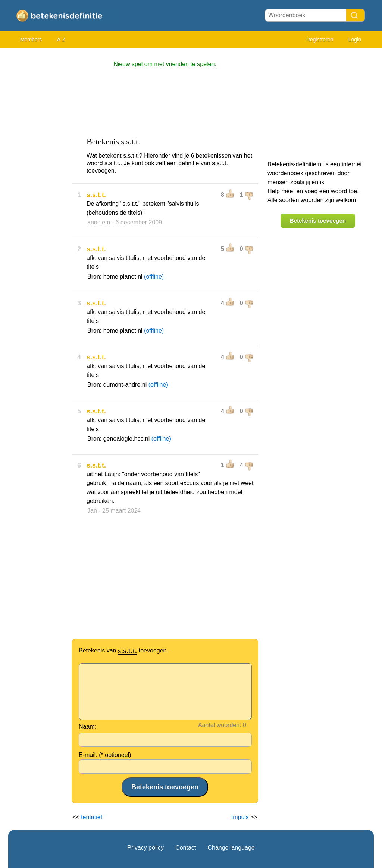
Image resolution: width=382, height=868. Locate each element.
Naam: (87, 727)
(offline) (154, 276)
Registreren (320, 40)
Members (31, 40)
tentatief (92, 817)
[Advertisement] (38, 164)
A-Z (61, 40)
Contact (186, 848)
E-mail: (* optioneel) (105, 755)
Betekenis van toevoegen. (123, 650)
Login (355, 40)
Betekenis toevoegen (318, 221)
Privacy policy (145, 848)
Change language (231, 848)
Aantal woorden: (220, 725)
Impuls (240, 817)
